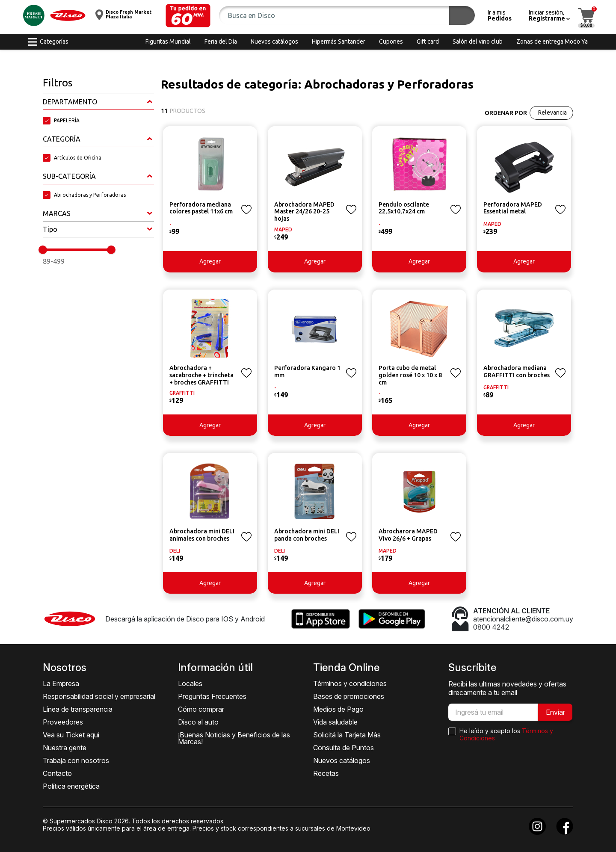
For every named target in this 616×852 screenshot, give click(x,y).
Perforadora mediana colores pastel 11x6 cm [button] (201, 208)
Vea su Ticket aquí (71, 735)
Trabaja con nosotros (76, 760)
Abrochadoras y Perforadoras (90, 195)
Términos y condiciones (350, 683)
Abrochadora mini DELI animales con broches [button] (202, 535)
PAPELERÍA (67, 120)
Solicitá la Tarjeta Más (347, 735)
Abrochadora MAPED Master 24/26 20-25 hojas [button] (304, 212)
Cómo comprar (201, 709)
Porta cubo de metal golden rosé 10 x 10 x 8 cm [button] (410, 375)
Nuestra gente (65, 748)
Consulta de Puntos (344, 748)
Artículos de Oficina (78, 158)
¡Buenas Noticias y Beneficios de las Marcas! (234, 738)
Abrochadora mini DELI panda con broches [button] (307, 535)
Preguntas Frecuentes (212, 696)
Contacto (57, 773)
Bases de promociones (349, 696)
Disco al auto (198, 722)
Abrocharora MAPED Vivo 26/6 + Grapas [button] (408, 535)
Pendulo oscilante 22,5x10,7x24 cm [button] (404, 208)
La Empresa (61, 683)
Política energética (71, 786)
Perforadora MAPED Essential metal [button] (513, 208)
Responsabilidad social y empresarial (99, 696)
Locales (190, 683)
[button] (188, 16)
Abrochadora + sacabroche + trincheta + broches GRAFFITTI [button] (201, 375)
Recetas (326, 773)
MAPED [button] (283, 229)
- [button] (170, 224)
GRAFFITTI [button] (182, 393)
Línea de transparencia (78, 709)
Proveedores (63, 722)
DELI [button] (175, 551)
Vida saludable (335, 722)
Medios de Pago (338, 709)
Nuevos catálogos (342, 760)
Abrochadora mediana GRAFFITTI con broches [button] (517, 371)
